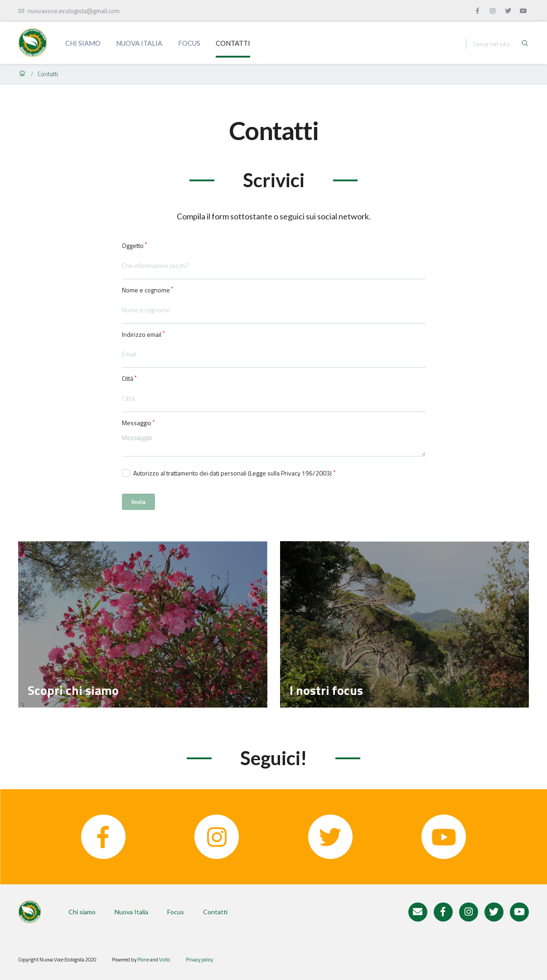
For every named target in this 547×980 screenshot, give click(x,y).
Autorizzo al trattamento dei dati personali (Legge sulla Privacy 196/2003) (232, 473)
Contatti (233, 43)
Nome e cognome (146, 290)
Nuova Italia (139, 43)
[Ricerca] (497, 44)
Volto (165, 960)
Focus (189, 43)
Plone (143, 960)
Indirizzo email (142, 335)
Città (128, 378)
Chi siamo (83, 43)
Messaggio (137, 423)
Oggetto (133, 246)
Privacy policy (199, 960)
